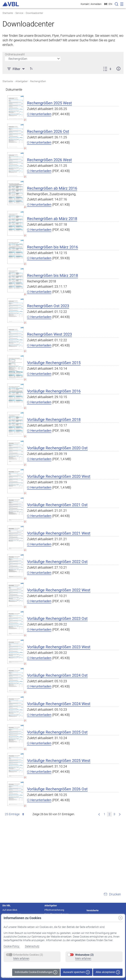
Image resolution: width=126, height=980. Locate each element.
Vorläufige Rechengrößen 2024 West (59, 704)
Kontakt (85, 4)
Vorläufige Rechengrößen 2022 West (59, 590)
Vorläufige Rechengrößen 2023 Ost (57, 619)
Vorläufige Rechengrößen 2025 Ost (57, 732)
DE (106, 4)
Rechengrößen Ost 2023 (48, 306)
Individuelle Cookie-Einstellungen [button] (36, 972)
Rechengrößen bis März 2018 (52, 276)
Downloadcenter (34, 13)
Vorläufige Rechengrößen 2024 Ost (57, 675)
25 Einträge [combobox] (15, 814)
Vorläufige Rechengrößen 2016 (54, 391)
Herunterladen (39, 114)
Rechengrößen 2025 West (49, 103)
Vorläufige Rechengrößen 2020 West (59, 476)
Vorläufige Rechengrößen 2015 (54, 363)
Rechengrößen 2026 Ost (48, 131)
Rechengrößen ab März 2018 (52, 219)
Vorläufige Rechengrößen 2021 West (59, 533)
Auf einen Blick (10, 910)
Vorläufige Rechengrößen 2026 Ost (57, 789)
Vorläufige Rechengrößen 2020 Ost (57, 448)
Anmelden (96, 4)
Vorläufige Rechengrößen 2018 (54, 420)
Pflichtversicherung (54, 910)
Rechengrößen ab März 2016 (52, 188)
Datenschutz (32, 946)
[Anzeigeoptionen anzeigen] (108, 69)
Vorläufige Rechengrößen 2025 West (59, 761)
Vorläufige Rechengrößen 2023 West (59, 647)
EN (111, 4)
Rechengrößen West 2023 (49, 334)
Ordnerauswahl (15, 54)
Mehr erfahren (21, 959)
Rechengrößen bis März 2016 (52, 247)
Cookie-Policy (12, 946)
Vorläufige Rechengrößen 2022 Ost (57, 562)
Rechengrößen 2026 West (49, 160)
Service (19, 13)
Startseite (8, 13)
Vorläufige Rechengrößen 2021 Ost (57, 505)
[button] (112, 894)
